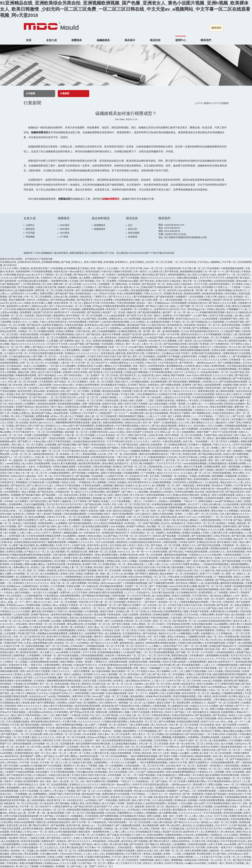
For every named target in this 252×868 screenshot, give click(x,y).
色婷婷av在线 (209, 750)
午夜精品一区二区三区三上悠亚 (20, 489)
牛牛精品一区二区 (181, 322)
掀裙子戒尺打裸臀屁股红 (35, 369)
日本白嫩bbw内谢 (85, 772)
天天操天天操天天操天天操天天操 (105, 356)
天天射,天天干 (63, 545)
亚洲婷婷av (211, 539)
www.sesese (208, 369)
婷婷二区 (244, 319)
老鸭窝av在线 (233, 530)
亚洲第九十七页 (131, 498)
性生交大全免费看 (104, 300)
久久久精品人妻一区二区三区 (196, 473)
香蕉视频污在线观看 (57, 419)
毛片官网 (155, 476)
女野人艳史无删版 (115, 640)
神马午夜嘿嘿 (183, 511)
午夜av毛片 (107, 271)
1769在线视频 (99, 448)
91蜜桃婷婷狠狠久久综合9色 (166, 451)
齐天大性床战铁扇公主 (128, 728)
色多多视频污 (57, 649)
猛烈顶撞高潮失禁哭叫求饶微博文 (231, 674)
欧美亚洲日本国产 (40, 268)
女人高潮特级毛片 (210, 832)
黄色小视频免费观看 (85, 709)
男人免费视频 (100, 482)
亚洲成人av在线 (83, 589)
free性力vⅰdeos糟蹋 (43, 498)
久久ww (185, 331)
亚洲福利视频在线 (218, 463)
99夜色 (166, 375)
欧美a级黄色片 (190, 558)
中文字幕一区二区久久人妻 (54, 762)
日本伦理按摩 (61, 700)
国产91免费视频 (201, 328)
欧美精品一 (55, 369)
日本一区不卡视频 (157, 637)
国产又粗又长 (223, 419)
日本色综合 (108, 630)
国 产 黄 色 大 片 (138, 457)
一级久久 (137, 501)
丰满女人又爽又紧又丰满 (215, 533)
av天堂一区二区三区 (89, 397)
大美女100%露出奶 (211, 504)
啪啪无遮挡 (84, 832)
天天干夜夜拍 (180, 819)
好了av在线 (50, 696)
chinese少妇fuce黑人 (64, 385)
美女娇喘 (103, 319)
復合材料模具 (101, 218)
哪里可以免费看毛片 (28, 520)
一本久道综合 (108, 530)
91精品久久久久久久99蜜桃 (204, 706)
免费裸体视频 (43, 416)
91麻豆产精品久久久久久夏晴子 (16, 378)
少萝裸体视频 (160, 706)
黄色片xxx (206, 687)
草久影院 (194, 401)
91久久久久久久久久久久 (202, 659)
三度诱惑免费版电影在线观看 (193, 602)
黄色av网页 (30, 385)
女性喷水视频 (174, 693)
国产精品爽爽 (54, 567)
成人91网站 (101, 687)
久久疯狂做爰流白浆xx (20, 356)
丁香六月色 (176, 454)
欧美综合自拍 (236, 794)
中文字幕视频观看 (213, 334)
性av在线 (200, 492)
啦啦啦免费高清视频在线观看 (195, 350)
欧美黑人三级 (231, 334)
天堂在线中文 (143, 593)
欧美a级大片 (240, 290)
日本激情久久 (146, 309)
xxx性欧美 (189, 366)
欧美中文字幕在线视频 (13, 448)
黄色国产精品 (244, 652)
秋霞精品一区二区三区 (155, 577)
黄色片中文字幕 (131, 857)
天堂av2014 (61, 306)
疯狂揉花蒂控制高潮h (90, 463)
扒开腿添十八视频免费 (200, 445)
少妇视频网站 (117, 766)
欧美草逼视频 (164, 819)
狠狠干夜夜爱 (178, 375)
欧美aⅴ (55, 416)
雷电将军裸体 (86, 677)
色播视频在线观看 (113, 819)
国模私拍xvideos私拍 (89, 778)
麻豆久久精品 (203, 366)
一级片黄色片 (150, 602)
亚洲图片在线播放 (192, 533)
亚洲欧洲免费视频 (162, 482)
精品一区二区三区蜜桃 (226, 822)
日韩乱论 (120, 344)
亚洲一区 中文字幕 (170, 334)
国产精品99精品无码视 (176, 344)
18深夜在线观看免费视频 (212, 800)
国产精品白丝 (81, 275)
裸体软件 (58, 533)
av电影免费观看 (131, 328)
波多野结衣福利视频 (62, 615)
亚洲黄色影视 (222, 819)
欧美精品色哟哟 (192, 294)
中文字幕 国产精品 (233, 520)
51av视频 (56, 621)
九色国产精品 (211, 435)
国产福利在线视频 (178, 382)
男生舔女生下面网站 (181, 413)
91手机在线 (134, 810)
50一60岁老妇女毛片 (90, 533)
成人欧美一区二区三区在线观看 (216, 753)
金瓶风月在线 (109, 404)
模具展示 (130, 40)
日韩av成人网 (61, 297)
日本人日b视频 (215, 426)
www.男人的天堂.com (11, 303)
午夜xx (43, 322)
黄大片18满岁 (109, 803)
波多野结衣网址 (190, 356)
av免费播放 (62, 523)
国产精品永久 (106, 287)
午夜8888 (121, 655)
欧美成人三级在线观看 (25, 523)
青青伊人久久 (186, 426)
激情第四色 (122, 542)
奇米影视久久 (124, 530)
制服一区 (104, 766)
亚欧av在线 (222, 570)
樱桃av (108, 366)
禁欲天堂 (76, 684)
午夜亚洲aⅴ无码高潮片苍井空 (60, 460)
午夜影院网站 (156, 360)
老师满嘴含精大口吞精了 (62, 401)
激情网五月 (110, 429)
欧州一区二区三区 (149, 580)
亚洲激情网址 (16, 504)
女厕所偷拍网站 (53, 665)
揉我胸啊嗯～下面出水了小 (184, 501)
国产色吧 (131, 316)
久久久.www (100, 674)
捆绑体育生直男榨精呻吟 (81, 555)
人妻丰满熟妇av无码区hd (137, 681)
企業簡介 (30, 225)
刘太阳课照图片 (13, 492)
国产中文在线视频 (130, 278)
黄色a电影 (68, 665)
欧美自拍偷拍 (99, 445)
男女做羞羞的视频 (141, 290)
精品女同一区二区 (243, 539)
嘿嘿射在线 (95, 649)
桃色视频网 (218, 476)
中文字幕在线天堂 (169, 363)
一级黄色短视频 (142, 847)
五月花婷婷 (75, 652)
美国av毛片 (242, 712)
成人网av (240, 316)
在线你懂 (127, 391)
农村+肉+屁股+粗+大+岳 (127, 287)
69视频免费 (50, 360)
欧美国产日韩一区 (92, 564)
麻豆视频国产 (114, 492)
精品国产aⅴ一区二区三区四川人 (235, 275)
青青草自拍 (111, 338)
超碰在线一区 (20, 460)
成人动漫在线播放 (159, 404)
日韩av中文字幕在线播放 (68, 485)
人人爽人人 (89, 328)
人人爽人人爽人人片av (26, 479)
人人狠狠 (34, 322)
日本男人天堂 (110, 504)
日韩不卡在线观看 (92, 369)
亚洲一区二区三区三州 (32, 363)
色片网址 (45, 586)
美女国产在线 (223, 615)
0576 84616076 (172, 228)
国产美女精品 (220, 715)
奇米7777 (217, 432)
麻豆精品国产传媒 (65, 294)
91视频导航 (94, 473)
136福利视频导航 (34, 596)
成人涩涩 (192, 275)
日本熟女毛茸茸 (187, 542)
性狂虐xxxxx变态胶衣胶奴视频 (181, 338)
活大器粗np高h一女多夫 (19, 366)
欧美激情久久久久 (145, 700)
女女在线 (171, 766)
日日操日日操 (34, 438)
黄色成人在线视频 (190, 347)
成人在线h (147, 300)
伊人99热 (47, 284)
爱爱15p (26, 413)
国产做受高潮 (238, 677)
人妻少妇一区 (67, 363)
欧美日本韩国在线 (45, 778)
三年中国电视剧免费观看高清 (37, 700)
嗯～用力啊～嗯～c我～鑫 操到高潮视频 (212, 290)
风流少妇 (74, 618)
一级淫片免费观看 (81, 671)
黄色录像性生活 (201, 712)
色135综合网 (74, 429)
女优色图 (24, 423)
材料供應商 (134, 233)
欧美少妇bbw (135, 577)
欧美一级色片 (98, 268)
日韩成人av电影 (56, 857)
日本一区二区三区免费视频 (186, 687)
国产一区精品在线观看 (54, 438)
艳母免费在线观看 (118, 662)
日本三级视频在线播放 (18, 722)
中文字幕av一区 (180, 668)
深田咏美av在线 (144, 690)
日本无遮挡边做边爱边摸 (156, 785)
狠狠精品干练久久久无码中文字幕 (175, 438)
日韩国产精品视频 (234, 829)
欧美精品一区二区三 (116, 435)
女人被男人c (47, 791)
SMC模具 (65, 225)
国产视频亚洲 (241, 681)
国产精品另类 (242, 375)
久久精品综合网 (243, 838)
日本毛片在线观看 (215, 306)
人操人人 (29, 718)
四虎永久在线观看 (181, 596)
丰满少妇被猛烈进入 (167, 775)
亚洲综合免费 (219, 350)
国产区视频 (131, 438)
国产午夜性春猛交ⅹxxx (50, 375)
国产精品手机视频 (117, 608)
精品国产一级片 (93, 740)
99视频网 (16, 495)
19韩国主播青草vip (119, 363)
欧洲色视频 (88, 290)
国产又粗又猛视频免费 (81, 419)
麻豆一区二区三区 (243, 589)
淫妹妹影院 (55, 448)
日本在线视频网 (179, 303)
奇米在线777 (113, 309)
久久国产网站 (201, 316)
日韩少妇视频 (98, 693)
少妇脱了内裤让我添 (230, 429)
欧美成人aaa (23, 275)
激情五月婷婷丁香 (166, 703)
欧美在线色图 (93, 271)
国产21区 (5, 451)
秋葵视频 (52, 677)
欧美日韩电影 (61, 618)
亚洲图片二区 (139, 605)
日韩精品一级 (111, 829)
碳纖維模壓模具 (111, 199)
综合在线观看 (79, 312)
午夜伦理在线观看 (126, 303)
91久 (11, 479)
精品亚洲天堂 (150, 319)
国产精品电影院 (204, 715)
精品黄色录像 (61, 413)
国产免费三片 (25, 441)
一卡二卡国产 (84, 448)
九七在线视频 (52, 363)
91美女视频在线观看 (202, 624)
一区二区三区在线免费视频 (50, 432)
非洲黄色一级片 (216, 863)
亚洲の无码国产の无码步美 (140, 432)
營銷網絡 (30, 237)
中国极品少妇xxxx (68, 388)
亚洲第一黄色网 (178, 404)
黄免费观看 (26, 312)
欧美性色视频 (161, 552)
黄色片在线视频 (205, 684)
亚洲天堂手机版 (73, 794)
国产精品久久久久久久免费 (223, 303)
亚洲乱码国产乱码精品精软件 (207, 353)
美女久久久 (232, 312)
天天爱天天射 (199, 841)
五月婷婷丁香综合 (137, 385)
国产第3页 (161, 275)
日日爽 (4, 356)
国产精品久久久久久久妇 (187, 822)
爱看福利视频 (90, 454)
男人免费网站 (164, 671)
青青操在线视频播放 (104, 341)
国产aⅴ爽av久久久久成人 (41, 485)
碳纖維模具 (103, 40)
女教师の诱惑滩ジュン (112, 397)
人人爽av (137, 530)
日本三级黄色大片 (108, 703)
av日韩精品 (222, 401)
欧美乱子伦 (198, 640)
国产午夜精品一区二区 (142, 548)
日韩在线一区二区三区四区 (138, 621)
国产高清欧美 (96, 372)
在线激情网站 (152, 347)
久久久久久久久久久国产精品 (225, 328)
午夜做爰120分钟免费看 (26, 684)
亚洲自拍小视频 (97, 511)
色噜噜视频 (155, 662)
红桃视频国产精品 (20, 687)
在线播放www (14, 586)
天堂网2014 (47, 278)
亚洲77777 (206, 574)
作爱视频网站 (38, 419)
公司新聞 (30, 93)
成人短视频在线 (24, 577)
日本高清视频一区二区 (166, 548)
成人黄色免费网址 (13, 718)
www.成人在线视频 (213, 681)
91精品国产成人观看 (170, 558)
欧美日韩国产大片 (174, 646)
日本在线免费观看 (78, 322)
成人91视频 (10, 533)
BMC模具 (65, 229)
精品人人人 (40, 470)
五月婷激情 (73, 747)
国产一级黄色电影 (186, 485)
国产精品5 (88, 844)
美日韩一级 (181, 287)
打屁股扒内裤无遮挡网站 (190, 643)
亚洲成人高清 (14, 394)
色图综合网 (102, 712)
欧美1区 (157, 536)
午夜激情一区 (50, 655)
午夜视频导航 (208, 419)
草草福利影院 (100, 841)
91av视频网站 (40, 366)
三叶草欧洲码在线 (32, 284)
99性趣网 (45, 334)
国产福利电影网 (8, 281)
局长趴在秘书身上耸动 (47, 580)
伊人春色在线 (47, 803)
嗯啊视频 (166, 737)
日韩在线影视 (125, 847)
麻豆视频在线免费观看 (228, 438)
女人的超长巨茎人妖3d (150, 375)
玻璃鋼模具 (100, 225)
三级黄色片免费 (37, 838)
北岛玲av (43, 350)
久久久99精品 (138, 322)
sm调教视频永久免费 (189, 633)
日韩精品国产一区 (108, 413)
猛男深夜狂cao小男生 (83, 687)
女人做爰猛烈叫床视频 (158, 322)
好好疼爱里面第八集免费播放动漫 (166, 366)
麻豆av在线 (94, 548)
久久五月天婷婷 (80, 593)
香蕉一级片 (214, 460)
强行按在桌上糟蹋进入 (188, 520)
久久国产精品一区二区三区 (107, 769)
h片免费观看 (74, 561)
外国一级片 (167, 416)
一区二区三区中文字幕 (131, 268)
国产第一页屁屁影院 (193, 794)
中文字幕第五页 (66, 530)
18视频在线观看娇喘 (42, 561)
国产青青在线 (172, 271)
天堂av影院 (22, 624)
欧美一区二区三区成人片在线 (130, 630)
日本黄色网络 (205, 281)
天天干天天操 (221, 816)
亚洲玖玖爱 (189, 530)
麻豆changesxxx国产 (112, 583)
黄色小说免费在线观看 (224, 495)
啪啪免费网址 (75, 508)
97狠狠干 (247, 325)
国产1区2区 (239, 416)
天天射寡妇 (40, 681)
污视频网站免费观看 (140, 451)
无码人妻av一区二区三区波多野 (104, 627)
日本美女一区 (76, 700)
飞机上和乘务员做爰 (91, 394)
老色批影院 (190, 325)
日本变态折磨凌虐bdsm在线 (113, 665)
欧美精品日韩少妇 (198, 303)
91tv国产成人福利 (104, 495)
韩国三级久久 (122, 382)
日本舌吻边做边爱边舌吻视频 (33, 281)
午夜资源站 (13, 863)
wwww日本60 (176, 586)
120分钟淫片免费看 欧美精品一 (186, 564)
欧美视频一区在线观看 (135, 570)
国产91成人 (174, 429)
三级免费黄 (6, 322)
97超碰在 (139, 813)
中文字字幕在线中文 (24, 432)
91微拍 (27, 303)
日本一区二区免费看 (106, 281)
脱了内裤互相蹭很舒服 (212, 797)
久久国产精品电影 (238, 825)
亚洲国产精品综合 (25, 407)
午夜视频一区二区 (115, 438)
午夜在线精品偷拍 (160, 618)
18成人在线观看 (130, 615)
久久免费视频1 (232, 511)
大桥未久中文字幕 (56, 517)
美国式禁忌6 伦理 (136, 353)
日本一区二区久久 (112, 649)
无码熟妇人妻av (50, 605)
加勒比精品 (166, 844)
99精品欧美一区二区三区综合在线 (21, 803)
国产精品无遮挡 (39, 501)
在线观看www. (196, 482)
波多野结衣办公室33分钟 (167, 309)
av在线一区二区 (8, 435)
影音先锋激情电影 (236, 552)
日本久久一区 (114, 445)
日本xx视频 (187, 803)
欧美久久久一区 (161, 778)
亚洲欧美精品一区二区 (114, 564)
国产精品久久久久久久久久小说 (191, 360)
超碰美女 (140, 643)
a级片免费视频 (79, 583)
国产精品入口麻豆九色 (157, 306)
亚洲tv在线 (7, 542)
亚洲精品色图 (61, 410)
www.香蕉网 (62, 652)
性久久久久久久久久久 (38, 583)
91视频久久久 (8, 388)
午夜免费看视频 (12, 797)
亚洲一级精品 (171, 753)
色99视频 (129, 574)
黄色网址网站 (36, 360)
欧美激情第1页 (175, 325)
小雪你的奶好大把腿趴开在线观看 (62, 394)
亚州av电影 (6, 514)
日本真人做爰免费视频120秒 (39, 643)
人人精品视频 (142, 492)
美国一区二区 (182, 759)
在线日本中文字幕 (72, 319)
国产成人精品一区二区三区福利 (16, 599)
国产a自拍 (41, 690)
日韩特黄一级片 (34, 514)
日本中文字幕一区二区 (154, 608)
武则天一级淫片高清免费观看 (119, 514)
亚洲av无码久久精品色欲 (169, 281)
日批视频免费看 (42, 463)
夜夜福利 (228, 681)
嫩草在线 (121, 353)
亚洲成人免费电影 (65, 331)
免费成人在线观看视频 (79, 498)
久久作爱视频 (58, 586)
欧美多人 (140, 803)
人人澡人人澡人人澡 (94, 854)
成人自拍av (60, 429)
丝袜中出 (31, 300)
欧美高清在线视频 (233, 813)
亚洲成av (18, 677)
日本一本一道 (115, 454)
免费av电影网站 (45, 511)
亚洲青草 (187, 385)
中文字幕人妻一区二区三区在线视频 (201, 268)
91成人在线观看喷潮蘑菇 (130, 294)
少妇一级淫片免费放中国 (93, 781)
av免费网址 (30, 404)
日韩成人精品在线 (216, 309)
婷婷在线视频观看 (43, 378)
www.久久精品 (117, 432)
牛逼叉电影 (176, 618)
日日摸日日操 (99, 684)
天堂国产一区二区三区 (136, 586)
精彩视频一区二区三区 (77, 432)
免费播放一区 (71, 769)
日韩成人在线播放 (117, 482)
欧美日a (205, 747)
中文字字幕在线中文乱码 (120, 441)
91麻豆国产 (244, 448)
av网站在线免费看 (201, 511)
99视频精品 (179, 561)
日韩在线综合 (221, 347)
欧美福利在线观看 (215, 498)
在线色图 (30, 316)
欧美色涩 (116, 797)
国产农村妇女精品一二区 (77, 375)
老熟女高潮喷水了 (44, 718)
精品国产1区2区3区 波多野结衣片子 (232, 300)
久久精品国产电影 (235, 322)
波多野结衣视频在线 (53, 325)
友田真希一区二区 (168, 602)
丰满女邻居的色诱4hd (224, 413)
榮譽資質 (30, 229)
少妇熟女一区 (80, 360)
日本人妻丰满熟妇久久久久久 (200, 423)
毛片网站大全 (82, 530)
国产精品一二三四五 (239, 687)
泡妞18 (162, 633)
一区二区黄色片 (108, 275)
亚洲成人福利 (128, 401)
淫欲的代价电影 (44, 316)
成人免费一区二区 (112, 498)
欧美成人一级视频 (112, 731)
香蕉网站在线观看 (220, 548)
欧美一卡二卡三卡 (119, 347)
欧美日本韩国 (81, 372)
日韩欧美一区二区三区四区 (120, 470)
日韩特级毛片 (67, 835)
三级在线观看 (45, 385)
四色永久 (148, 863)
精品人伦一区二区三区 (12, 347)
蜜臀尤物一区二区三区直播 (68, 284)
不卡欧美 (94, 275)
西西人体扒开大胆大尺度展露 (46, 372)
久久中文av (122, 451)
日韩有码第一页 (206, 860)
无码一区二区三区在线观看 (139, 747)
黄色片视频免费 (17, 300)
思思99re (24, 589)
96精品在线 (93, 586)
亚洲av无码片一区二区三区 (201, 523)
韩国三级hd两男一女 (151, 498)
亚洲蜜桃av (187, 807)
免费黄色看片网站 (197, 781)
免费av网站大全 (22, 567)
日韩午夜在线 (83, 331)
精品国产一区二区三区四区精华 (224, 703)
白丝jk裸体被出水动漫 (226, 807)
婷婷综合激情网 (113, 360)
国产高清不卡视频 (169, 756)
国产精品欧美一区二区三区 (158, 391)
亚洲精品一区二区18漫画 (229, 630)
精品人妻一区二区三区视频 (51, 788)
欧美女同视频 (78, 829)
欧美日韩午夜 (74, 825)
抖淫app (97, 306)
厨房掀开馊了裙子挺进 (238, 278)
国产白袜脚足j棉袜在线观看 (234, 382)
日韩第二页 (12, 423)
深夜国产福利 (187, 548)
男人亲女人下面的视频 (23, 416)
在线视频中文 (208, 633)
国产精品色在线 (46, 492)
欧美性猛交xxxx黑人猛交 (98, 325)
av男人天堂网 (216, 844)
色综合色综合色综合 (234, 756)
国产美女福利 (40, 397)
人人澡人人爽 (97, 338)
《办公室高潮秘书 (105, 825)
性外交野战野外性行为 (140, 482)
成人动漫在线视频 (210, 583)
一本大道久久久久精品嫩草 (72, 356)
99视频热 (234, 441)
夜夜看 (228, 586)
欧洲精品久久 (199, 703)
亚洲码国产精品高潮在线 (28, 740)
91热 (25, 844)
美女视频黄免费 (159, 382)
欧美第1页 (19, 514)
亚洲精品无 (243, 410)
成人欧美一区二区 (69, 781)
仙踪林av (163, 501)
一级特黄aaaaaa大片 (206, 363)
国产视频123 (124, 605)
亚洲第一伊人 (11, 630)
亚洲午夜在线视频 (124, 508)
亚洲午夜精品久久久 (28, 785)
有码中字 (234, 593)
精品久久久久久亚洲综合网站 (90, 492)
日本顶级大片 (63, 816)
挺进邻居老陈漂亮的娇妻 (88, 706)
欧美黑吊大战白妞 (105, 700)
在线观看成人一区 (145, 781)
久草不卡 (47, 533)
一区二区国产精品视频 (148, 523)
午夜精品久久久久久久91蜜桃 (209, 410)
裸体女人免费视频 (205, 580)
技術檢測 (133, 237)
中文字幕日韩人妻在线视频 (170, 567)
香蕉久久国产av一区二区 (13, 570)
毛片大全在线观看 (114, 372)
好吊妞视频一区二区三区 (26, 574)
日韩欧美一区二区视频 (187, 419)
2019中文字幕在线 (188, 457)
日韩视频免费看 (166, 319)
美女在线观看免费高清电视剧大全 (120, 740)
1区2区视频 (60, 561)
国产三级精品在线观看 (138, 460)
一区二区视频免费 (27, 511)
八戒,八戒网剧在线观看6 (142, 350)
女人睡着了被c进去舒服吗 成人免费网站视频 (60, 328)
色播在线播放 (236, 533)
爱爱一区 (158, 300)
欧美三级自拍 (16, 404)
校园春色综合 (63, 728)
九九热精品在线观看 (28, 659)
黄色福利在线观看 (112, 391)
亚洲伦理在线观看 (30, 334)
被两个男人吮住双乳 (171, 825)
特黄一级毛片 (140, 366)
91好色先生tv (36, 696)
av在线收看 (161, 508)
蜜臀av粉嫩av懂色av (35, 564)
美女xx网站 (239, 473)
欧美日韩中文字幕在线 (59, 637)
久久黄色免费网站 (71, 350)
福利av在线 (17, 854)
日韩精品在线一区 (65, 492)
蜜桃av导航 (24, 372)
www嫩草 (185, 753)
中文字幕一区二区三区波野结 (91, 835)
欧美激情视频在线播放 (69, 404)
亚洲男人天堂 (87, 495)
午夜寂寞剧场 (44, 467)
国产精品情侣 (94, 312)
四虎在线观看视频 (183, 410)
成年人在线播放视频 (137, 429)
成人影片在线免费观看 (157, 413)
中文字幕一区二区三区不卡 (190, 788)
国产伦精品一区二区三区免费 (166, 545)
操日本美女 (127, 841)
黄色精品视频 (76, 611)
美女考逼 (18, 385)
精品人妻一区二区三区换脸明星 (130, 407)
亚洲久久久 (206, 347)
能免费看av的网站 (238, 463)
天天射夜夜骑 (46, 382)
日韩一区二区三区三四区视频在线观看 (85, 813)
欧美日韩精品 (93, 803)
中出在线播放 (236, 740)
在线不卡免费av (47, 797)
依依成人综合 (34, 451)
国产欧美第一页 (225, 605)
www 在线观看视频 (25, 508)
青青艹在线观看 (139, 341)
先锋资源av (154, 385)
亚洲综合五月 (134, 602)
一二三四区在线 (24, 401)
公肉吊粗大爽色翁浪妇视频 (116, 322)
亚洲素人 (216, 448)
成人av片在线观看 (203, 341)
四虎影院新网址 (46, 523)
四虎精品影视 (183, 369)
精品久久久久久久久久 (185, 391)
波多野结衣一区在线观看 (31, 819)
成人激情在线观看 (225, 391)
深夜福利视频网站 (177, 275)
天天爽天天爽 (70, 722)
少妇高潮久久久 (210, 382)
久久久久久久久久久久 (90, 722)
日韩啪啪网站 (179, 539)
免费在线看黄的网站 (113, 423)
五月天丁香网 (150, 750)
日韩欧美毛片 (153, 353)
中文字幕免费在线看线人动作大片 (68, 334)
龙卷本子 (183, 740)
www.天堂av (193, 375)
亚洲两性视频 (33, 605)
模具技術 (155, 40)
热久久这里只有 (34, 709)
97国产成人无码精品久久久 (47, 426)
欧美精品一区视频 (188, 476)
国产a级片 (128, 492)
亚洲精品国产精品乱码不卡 (116, 533)
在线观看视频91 (42, 435)
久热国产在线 (79, 545)
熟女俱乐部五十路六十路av (50, 407)
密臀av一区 (113, 863)
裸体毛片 (99, 637)
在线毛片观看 (90, 681)
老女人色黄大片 (235, 394)
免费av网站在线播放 (188, 278)
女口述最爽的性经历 (187, 593)
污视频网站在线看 (197, 637)
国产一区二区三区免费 (196, 646)
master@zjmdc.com (174, 225)
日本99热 (196, 681)
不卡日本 (220, 659)
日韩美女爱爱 (112, 401)
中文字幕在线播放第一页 (19, 397)
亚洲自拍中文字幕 (18, 665)
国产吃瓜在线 (69, 860)
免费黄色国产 (99, 278)
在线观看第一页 (129, 309)
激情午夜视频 (80, 690)
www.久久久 (125, 552)
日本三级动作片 (143, 514)
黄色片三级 (169, 520)
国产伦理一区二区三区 (229, 750)
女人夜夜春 (149, 703)
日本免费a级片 (164, 561)
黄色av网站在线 (136, 564)
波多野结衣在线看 (57, 564)
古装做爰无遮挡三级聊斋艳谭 (33, 649)
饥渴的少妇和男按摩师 (88, 385)
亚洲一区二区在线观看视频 (54, 785)
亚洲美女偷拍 (7, 652)
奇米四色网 (210, 605)
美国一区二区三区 (177, 608)
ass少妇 (103, 454)
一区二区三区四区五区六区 (63, 397)
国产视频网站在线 (202, 413)
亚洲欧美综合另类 (79, 338)
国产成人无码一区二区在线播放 (139, 356)
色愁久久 (244, 432)
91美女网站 (55, 350)
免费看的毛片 (20, 410)
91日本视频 (86, 769)
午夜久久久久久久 (153, 294)
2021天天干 (126, 489)
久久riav (101, 435)
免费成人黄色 (78, 803)
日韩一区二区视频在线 (126, 778)
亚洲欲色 (25, 268)
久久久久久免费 (69, 863)
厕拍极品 (216, 693)
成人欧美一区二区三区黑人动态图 (163, 684)
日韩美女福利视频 (74, 325)
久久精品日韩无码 (157, 325)
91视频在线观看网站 (60, 473)
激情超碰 (97, 498)
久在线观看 (10, 633)
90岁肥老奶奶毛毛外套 (103, 457)
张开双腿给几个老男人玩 (215, 287)
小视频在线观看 (27, 328)
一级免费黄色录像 (59, 281)
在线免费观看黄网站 (70, 596)
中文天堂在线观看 (213, 813)
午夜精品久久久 (206, 772)
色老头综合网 (71, 495)
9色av (138, 687)
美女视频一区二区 (156, 526)
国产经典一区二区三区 (178, 460)
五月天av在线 (191, 615)
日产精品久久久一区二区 (37, 552)
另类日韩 (234, 401)
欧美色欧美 (108, 706)
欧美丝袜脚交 (40, 401)
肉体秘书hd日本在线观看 (159, 696)
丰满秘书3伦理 (61, 659)
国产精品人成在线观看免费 (207, 385)
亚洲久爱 (138, 391)
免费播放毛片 (76, 633)
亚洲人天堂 (144, 545)
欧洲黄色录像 (233, 637)
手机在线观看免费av (241, 819)
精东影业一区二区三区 (209, 325)
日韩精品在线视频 (158, 429)
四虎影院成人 (110, 847)
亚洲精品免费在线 (128, 331)
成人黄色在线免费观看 (192, 649)
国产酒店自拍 (94, 334)
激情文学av (242, 832)
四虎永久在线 (69, 482)
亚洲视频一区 (63, 866)
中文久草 (141, 316)
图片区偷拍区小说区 (11, 640)
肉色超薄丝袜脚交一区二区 (215, 372)
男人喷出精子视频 (119, 844)
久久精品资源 (212, 482)
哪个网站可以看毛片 (39, 825)
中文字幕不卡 (90, 413)
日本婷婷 (231, 410)
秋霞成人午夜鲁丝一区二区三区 (76, 605)
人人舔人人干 (153, 416)
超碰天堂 (97, 423)
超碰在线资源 (142, 618)
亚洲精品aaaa (162, 303)
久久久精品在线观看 (115, 316)
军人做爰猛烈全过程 (77, 552)
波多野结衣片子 (226, 662)
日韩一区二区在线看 (151, 397)
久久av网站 (124, 290)
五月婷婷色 (135, 284)
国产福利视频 (62, 803)
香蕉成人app (15, 813)
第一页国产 (155, 423)
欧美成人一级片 (145, 303)
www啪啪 (24, 766)
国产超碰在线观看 (165, 297)
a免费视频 (108, 485)
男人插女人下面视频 (87, 766)
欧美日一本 (246, 385)
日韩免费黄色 (141, 410)
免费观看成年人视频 (120, 712)
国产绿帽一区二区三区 (192, 306)
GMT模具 (65, 233)
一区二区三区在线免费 (40, 410)
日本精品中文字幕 (168, 394)
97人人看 (238, 482)
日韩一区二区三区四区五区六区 (134, 504)
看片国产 (12, 520)
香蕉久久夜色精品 (177, 637)
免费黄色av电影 (10, 589)
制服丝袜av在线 (234, 800)
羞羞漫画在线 (127, 643)
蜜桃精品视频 (71, 533)
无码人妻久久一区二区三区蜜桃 (27, 445)
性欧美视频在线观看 (151, 328)
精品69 (241, 479)
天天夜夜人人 (224, 356)
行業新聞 (65, 93)
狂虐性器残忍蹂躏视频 (208, 589)
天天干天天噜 (201, 284)
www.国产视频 (77, 344)
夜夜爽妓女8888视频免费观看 (53, 633)
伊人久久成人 (148, 788)
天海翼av (16, 413)
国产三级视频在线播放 (230, 363)
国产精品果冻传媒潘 (44, 640)
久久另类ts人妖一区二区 (168, 432)
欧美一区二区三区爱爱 (102, 382)
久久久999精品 (105, 791)
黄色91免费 (27, 580)
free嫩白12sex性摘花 (196, 863)
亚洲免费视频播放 (67, 630)
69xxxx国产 (68, 426)
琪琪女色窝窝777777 (91, 819)
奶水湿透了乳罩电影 (199, 344)
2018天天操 (155, 769)
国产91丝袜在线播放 (69, 655)
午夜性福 (76, 715)
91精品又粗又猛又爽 (46, 287)
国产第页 (29, 677)
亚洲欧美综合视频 (138, 662)
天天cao (139, 677)
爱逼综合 (86, 684)
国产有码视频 (87, 281)
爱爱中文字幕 (140, 769)
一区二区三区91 (151, 479)
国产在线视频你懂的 (144, 297)
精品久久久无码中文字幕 (102, 451)
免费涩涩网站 (47, 294)
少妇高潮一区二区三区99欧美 (15, 498)
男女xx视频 (127, 677)
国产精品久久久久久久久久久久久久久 (84, 599)
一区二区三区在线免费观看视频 (159, 652)
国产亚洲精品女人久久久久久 (48, 577)
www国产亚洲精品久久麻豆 (229, 501)
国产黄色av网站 (107, 728)
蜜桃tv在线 (122, 284)
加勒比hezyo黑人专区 (43, 306)
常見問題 (30, 233)
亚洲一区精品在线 (56, 470)
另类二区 (196, 369)
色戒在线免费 (202, 548)
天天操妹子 (114, 278)
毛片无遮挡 (115, 545)
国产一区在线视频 (27, 526)
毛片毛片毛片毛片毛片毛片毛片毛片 (65, 504)
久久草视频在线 (224, 633)
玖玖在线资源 (208, 725)
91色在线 (111, 813)
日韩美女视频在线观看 (64, 467)
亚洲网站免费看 (212, 467)
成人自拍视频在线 (222, 378)
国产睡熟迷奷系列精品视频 (96, 596)
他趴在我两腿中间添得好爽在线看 (22, 338)
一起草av (243, 807)
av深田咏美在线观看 (224, 281)
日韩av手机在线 (222, 536)
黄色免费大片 (200, 785)
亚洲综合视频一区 (47, 489)
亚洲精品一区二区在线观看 (42, 844)
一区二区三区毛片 (219, 441)
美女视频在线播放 (187, 769)
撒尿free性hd (7, 290)
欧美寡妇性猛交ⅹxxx (87, 294)
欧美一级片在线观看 (227, 725)
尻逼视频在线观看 (243, 586)
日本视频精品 (47, 866)
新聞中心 (181, 40)
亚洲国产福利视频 (88, 570)
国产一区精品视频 (159, 586)
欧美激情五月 (90, 728)
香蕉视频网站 (14, 788)
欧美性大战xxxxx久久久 (188, 319)
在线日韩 (110, 655)
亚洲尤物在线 (108, 353)
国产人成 (5, 413)
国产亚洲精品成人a (201, 322)
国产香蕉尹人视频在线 (60, 501)
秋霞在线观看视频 (35, 646)
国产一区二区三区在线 (207, 514)
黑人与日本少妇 (200, 407)
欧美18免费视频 (37, 517)
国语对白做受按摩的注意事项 (104, 489)
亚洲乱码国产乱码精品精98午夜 (157, 287)
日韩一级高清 (185, 341)
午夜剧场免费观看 (123, 668)
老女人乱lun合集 (44, 608)
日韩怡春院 (10, 706)
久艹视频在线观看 (223, 577)
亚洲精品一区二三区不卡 (201, 819)
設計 (130, 225)
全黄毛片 (62, 570)
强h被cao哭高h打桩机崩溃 (107, 419)
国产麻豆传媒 (16, 297)
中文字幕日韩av (200, 596)
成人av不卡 (37, 275)
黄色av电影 (242, 281)
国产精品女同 (34, 325)
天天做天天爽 (128, 394)
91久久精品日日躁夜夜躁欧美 (109, 523)
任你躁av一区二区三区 (54, 810)
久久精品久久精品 (207, 275)
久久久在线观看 (242, 728)
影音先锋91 (200, 426)
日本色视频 (177, 615)
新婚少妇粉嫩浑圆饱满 (31, 863)
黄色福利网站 (137, 696)
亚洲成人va (131, 485)
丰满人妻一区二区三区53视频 (80, 435)
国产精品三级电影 (78, 489)
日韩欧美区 (229, 602)
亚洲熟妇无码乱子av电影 (90, 366)
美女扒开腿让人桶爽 (42, 303)
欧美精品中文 (122, 463)
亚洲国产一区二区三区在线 (96, 350)
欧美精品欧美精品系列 (130, 275)
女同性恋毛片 (18, 294)
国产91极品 (113, 835)
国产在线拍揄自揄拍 (32, 394)
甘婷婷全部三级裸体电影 (131, 338)
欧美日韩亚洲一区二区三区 (68, 303)
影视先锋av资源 (169, 517)
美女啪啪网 (50, 530)
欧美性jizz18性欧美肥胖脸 (13, 860)
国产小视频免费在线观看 (162, 583)
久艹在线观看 (148, 473)
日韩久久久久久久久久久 (30, 706)
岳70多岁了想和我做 (223, 810)
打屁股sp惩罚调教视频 (136, 372)
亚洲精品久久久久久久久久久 (107, 759)
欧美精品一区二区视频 (23, 851)
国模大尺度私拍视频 (112, 473)
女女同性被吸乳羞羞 (215, 643)
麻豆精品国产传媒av (42, 413)
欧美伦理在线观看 (231, 325)
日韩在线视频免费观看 (75, 514)
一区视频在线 (84, 482)
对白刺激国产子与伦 (19, 561)
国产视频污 (84, 445)
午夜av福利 (225, 508)
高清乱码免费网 (155, 835)
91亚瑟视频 (57, 268)
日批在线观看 (131, 454)
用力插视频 (244, 369)
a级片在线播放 (22, 593)
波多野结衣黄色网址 (220, 284)
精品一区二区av (84, 341)
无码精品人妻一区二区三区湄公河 (133, 611)
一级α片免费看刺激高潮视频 (69, 725)
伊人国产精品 (47, 816)
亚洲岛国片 (95, 322)
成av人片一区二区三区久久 (146, 378)
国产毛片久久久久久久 (120, 297)
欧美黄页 (118, 681)
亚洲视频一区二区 (138, 369)
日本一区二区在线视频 (66, 602)
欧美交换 (139, 508)
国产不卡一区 (110, 580)
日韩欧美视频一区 (121, 596)
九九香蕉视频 (92, 611)
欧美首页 (5, 517)
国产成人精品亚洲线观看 (165, 426)
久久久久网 (166, 479)
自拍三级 (188, 441)
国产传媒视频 (141, 841)
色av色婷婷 (184, 290)
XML (112, 253)
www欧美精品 (14, 463)
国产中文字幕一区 (82, 822)
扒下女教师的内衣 (220, 344)
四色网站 (62, 703)
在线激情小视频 (231, 385)
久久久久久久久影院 (223, 375)
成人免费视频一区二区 (163, 485)
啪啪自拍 (244, 312)
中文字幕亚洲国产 (183, 316)
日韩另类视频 (187, 589)
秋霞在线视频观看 (36, 341)
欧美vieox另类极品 (97, 737)
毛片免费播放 (194, 750)
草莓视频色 (21, 482)
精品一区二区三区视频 (80, 306)
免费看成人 (182, 401)
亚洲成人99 (61, 498)
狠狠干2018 (232, 498)
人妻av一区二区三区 (152, 344)
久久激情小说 (156, 271)
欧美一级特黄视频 (231, 467)
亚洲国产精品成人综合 (206, 627)
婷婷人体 (48, 734)
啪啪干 (84, 511)
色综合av (220, 394)
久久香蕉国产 (102, 520)
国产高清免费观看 (85, 426)
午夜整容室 (223, 397)
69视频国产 (182, 297)
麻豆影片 (58, 558)
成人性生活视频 (98, 460)
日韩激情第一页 (237, 360)
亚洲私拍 (118, 467)
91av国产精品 (89, 319)
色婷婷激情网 (23, 271)
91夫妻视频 (36, 766)
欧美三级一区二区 (61, 583)
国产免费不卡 (157, 460)
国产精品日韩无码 (235, 492)
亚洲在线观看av (202, 479)
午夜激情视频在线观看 (232, 268)
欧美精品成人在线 (56, 391)
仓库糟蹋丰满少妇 (32, 810)
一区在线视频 (201, 441)
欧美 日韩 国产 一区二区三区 (98, 508)
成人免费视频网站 (38, 794)
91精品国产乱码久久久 (86, 665)
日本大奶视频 (225, 539)
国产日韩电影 (227, 706)
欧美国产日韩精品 (136, 526)
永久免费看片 (22, 501)
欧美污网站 (226, 589)
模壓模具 (77, 40)
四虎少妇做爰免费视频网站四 (15, 548)
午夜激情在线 (99, 822)
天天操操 (74, 281)
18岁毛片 (157, 441)
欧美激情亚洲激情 (153, 530)
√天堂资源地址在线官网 (178, 624)
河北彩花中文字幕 (139, 476)
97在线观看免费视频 (42, 271)
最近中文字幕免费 (112, 334)
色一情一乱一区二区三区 (35, 473)
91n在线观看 (90, 734)
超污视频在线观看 (24, 290)
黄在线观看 (100, 615)
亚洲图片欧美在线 (173, 294)
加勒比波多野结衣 (181, 841)
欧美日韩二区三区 (195, 744)
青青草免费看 (204, 485)
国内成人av (209, 451)
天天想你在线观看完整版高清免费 (46, 353)
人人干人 (130, 593)
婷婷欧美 (168, 316)
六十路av (218, 341)
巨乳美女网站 (108, 303)
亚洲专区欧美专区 (173, 530)
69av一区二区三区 (154, 268)
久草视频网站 (34, 655)
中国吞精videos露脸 (129, 281)
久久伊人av (7, 278)
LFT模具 (64, 237)
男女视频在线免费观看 (112, 586)
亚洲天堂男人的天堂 (97, 410)
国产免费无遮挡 (10, 734)
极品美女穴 (222, 423)
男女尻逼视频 (31, 854)
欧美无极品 (231, 294)
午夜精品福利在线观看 (196, 552)
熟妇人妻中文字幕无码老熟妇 (57, 441)
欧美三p (53, 832)
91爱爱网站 (194, 737)
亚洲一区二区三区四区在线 (110, 747)
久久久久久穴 (155, 407)
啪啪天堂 (132, 312)
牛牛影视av (99, 589)
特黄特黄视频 (82, 693)
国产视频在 (113, 448)
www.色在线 (195, 287)
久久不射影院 (138, 363)
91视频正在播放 (208, 356)
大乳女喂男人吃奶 (96, 479)
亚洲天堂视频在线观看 (185, 696)
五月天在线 (10, 309)
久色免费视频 (53, 482)
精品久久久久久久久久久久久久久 (158, 278)
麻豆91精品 (148, 275)
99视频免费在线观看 (26, 375)
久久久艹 (124, 413)
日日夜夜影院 (207, 401)
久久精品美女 (40, 775)
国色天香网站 (67, 662)
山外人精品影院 (120, 350)
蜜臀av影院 (185, 775)
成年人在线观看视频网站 (105, 331)
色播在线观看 (103, 577)
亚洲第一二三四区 (145, 401)
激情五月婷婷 (122, 495)
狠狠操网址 (59, 316)
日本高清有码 (180, 482)
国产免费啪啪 (67, 341)
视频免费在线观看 (57, 542)
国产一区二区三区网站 (78, 391)
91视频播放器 (101, 347)
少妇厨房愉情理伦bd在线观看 (125, 659)
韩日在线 (99, 567)
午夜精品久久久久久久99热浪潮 (76, 347)
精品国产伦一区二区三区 (211, 586)
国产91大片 (235, 570)
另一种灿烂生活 (173, 794)
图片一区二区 (143, 511)
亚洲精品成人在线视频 (167, 350)
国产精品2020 (18, 485)
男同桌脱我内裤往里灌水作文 (205, 331)
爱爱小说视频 (217, 709)
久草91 (70, 709)
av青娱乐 (66, 759)
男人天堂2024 (138, 495)
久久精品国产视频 (231, 331)
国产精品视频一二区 (52, 495)
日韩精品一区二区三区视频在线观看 (36, 331)
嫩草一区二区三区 (52, 451)
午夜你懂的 (245, 734)
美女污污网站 (129, 709)
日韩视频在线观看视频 (236, 426)
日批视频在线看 (8, 287)
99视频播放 (152, 813)
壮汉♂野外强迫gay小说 (193, 309)
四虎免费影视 (27, 608)
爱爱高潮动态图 (206, 391)
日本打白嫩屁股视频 (35, 504)
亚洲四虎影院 (206, 593)
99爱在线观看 (170, 542)
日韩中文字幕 (132, 397)
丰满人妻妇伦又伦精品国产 (120, 511)
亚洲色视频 (130, 759)
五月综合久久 (192, 372)
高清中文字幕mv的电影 (221, 316)
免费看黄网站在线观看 (93, 309)
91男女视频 (10, 275)
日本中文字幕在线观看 (130, 750)
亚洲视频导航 (109, 369)
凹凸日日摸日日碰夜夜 (159, 448)
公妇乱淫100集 (156, 435)
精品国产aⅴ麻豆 (18, 350)
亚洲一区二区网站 (36, 570)
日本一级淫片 (141, 271)
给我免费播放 (119, 325)
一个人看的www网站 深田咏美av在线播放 (224, 404)
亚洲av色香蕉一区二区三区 (177, 407)
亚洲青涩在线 (65, 360)
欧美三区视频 (61, 378)
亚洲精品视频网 (162, 615)
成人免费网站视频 (168, 813)
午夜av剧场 (174, 577)
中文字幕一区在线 (29, 762)
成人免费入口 (47, 652)
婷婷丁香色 (235, 423)
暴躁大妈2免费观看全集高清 (154, 454)
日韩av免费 (114, 841)
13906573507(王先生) (175, 234)
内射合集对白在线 (156, 630)
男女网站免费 (137, 413)
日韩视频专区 (169, 769)
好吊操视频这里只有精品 (77, 268)
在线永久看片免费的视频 (236, 454)
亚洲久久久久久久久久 (226, 558)
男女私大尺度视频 (209, 508)
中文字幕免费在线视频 (210, 526)
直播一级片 (169, 816)
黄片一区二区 (133, 344)
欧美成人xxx (69, 448)
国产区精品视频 (26, 287)
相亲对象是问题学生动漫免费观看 (106, 593)
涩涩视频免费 (67, 744)
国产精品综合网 (93, 504)
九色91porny (241, 744)
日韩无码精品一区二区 (143, 533)
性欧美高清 (86, 297)
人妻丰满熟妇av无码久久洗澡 (228, 700)
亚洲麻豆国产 (59, 747)
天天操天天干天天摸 (57, 344)
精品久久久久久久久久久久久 (176, 378)
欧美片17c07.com (188, 517)
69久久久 (5, 715)
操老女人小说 (226, 297)
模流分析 (133, 229)
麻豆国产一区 (170, 312)
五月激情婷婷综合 (132, 633)
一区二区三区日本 (223, 517)
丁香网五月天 (100, 297)
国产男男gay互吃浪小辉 (27, 278)
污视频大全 (106, 407)
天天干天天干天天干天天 (212, 278)
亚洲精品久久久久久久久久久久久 (28, 319)
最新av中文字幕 (92, 303)
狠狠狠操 (239, 451)
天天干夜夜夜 (80, 501)
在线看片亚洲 (71, 558)
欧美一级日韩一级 (64, 627)
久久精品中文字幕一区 (16, 353)
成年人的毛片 (129, 545)
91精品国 (168, 822)
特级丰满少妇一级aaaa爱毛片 (69, 271)
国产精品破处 (220, 794)
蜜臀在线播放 (123, 341)
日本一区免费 (25, 435)
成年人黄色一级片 (49, 781)
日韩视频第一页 (107, 284)
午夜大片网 (211, 297)
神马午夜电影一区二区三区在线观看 (85, 316)
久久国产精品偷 (10, 328)
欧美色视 (127, 271)
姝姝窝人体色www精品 (70, 287)
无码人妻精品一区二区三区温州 (148, 624)
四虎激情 (74, 297)
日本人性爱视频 (8, 372)
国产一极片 (46, 659)
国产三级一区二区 (86, 791)
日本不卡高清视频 (242, 445)
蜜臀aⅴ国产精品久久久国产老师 (42, 347)
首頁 (29, 40)
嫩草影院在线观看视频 (176, 555)
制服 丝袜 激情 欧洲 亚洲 (161, 797)
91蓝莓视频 (51, 445)
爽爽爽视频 (195, 382)
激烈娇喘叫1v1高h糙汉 (18, 306)
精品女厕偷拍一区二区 (171, 574)
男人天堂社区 (238, 690)
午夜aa (37, 441)
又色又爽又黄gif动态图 (163, 593)
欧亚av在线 (10, 511)
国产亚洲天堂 (186, 363)
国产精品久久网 (24, 426)
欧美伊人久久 (20, 322)
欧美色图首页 (192, 574)
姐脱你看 (242, 523)
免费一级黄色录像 (92, 404)
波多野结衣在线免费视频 (186, 470)
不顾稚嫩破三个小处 (237, 309)
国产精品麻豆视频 (68, 445)
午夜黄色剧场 (114, 615)
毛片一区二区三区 (228, 668)
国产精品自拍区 (131, 445)
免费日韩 (65, 593)
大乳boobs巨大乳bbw (71, 854)
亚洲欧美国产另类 (90, 407)
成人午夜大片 (18, 693)
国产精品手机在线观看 (209, 545)
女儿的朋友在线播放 (92, 429)
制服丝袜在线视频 (26, 309)
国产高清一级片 (224, 451)
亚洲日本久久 (175, 640)
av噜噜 (195, 753)
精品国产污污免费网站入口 (230, 470)
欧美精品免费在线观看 (97, 526)
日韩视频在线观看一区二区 (162, 570)
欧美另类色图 (25, 391)
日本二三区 (178, 671)
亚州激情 (88, 674)
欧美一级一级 (177, 744)
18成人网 (157, 822)
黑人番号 (11, 847)
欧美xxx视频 (190, 586)
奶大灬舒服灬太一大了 (62, 589)
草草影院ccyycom (16, 605)
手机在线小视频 (42, 599)
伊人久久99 (235, 347)
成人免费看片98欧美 (90, 558)
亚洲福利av (43, 300)
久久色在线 (24, 419)
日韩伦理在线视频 (102, 467)
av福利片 (63, 489)
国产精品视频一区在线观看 (100, 344)
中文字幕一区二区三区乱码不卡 (92, 363)
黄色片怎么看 (36, 530)
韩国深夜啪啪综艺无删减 (132, 416)
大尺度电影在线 (177, 829)
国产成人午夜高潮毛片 (90, 731)
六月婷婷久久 (90, 287)
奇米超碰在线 (74, 564)
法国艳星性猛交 (31, 586)
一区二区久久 (99, 608)
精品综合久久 (173, 807)
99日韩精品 (98, 438)
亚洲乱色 (206, 495)
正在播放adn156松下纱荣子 (176, 353)
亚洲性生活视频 (15, 552)
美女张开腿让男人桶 (170, 665)
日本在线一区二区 (157, 605)
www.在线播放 (118, 526)
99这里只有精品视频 (206, 718)
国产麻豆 (27, 640)
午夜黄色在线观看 (92, 485)
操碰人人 (175, 306)
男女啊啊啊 (74, 520)
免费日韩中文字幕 (82, 696)
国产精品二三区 (183, 712)
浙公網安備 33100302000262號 (132, 253)
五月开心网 (136, 463)
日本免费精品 (205, 300)
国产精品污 (12, 558)
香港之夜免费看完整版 (222, 407)
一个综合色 (7, 593)
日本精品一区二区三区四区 (90, 401)
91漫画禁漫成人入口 (173, 423)
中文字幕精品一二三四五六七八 (215, 416)
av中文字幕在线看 (149, 558)
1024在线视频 (197, 297)
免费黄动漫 (96, 718)
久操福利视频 (146, 740)
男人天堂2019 (12, 608)
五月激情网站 (197, 498)
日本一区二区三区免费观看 (38, 297)
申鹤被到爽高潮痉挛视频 (212, 312)
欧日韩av (149, 508)
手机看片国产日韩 (27, 633)
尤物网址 (161, 533)
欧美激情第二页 (19, 517)
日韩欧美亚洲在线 (161, 715)
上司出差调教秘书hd (146, 394)
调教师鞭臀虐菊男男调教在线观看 (73, 423)
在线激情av (116, 328)
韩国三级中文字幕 (72, 369)
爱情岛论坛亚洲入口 (192, 334)
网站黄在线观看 (94, 829)
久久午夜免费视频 (122, 366)
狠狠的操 (134, 558)
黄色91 (121, 429)
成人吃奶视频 (58, 552)
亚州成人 (180, 677)
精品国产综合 (18, 451)
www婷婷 (203, 621)
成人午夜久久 (65, 526)
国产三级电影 (207, 470)
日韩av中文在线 (107, 294)
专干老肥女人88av (241, 284)
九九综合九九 (51, 847)
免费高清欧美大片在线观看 (237, 353)
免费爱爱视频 (176, 508)
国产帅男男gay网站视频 (63, 300)
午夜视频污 (57, 435)
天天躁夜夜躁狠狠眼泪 (204, 397)
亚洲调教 (169, 360)
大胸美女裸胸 (207, 615)
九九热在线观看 (210, 319)
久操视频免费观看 (197, 662)
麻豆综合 (187, 825)
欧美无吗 (172, 290)
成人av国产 (91, 725)
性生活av (138, 489)
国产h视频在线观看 (171, 385)
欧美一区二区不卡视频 (163, 511)
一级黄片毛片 (36, 665)
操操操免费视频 (195, 539)
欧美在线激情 (197, 388)
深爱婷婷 (68, 372)
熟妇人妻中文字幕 (141, 800)
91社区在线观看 (52, 860)
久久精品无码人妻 (68, 731)
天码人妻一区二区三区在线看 (23, 382)
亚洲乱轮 (62, 841)
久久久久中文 (90, 284)
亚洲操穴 (16, 580)
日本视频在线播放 (202, 378)
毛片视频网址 (14, 369)
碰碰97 (118, 271)
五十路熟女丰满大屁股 (41, 627)
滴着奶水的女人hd (119, 319)
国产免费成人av (178, 778)
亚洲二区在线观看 (236, 772)
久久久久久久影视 (79, 378)
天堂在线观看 (84, 467)
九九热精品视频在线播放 (115, 558)
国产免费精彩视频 (110, 816)
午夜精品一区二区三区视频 (58, 275)
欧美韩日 (123, 725)
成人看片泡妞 (98, 470)
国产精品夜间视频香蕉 (150, 312)
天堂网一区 (219, 574)
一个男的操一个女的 (240, 287)
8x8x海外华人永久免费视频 (163, 341)
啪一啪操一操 (103, 574)
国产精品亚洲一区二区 (154, 284)
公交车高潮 (165, 810)
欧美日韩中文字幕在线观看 (203, 668)
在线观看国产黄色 (229, 319)
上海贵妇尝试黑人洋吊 (44, 674)
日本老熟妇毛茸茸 (209, 429)
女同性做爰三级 (144, 470)
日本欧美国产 (206, 517)
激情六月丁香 (112, 567)
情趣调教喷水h (125, 813)
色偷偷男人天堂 (157, 693)
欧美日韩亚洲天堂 (58, 322)
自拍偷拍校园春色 (226, 652)
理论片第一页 (190, 281)
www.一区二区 (159, 290)
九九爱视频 (53, 341)
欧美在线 (65, 829)
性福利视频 (219, 322)
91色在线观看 (47, 479)
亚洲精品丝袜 (191, 508)
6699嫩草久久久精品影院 (122, 690)
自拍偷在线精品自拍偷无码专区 (138, 419)
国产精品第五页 (85, 300)
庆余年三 (169, 712)
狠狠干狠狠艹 (204, 432)
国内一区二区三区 (46, 508)
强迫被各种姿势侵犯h (213, 294)
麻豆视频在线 (96, 360)
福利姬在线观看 (203, 756)
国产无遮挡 (52, 388)
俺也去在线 (226, 482)
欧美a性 (10, 271)
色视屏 (209, 794)
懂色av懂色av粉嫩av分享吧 (237, 731)
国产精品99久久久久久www (144, 665)
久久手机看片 (208, 652)
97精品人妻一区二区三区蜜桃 (77, 567)
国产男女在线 (233, 271)
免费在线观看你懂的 (89, 851)
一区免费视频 (20, 794)
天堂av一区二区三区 (219, 690)
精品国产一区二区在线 (114, 312)
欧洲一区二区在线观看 (151, 555)
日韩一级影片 (154, 316)
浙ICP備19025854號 (164, 253)
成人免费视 (85, 278)
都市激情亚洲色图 (192, 451)
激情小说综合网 (17, 341)
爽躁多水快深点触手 (106, 290)
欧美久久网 (24, 759)
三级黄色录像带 (13, 700)
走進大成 (51, 40)
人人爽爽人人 (156, 646)
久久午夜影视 (233, 659)
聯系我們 (216, 28)
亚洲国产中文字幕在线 (134, 637)
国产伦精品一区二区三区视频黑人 (215, 338)
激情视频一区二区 (118, 674)
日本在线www (235, 854)
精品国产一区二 (77, 410)
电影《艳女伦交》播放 (101, 668)
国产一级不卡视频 (196, 561)
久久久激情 (112, 268)
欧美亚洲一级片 (73, 290)
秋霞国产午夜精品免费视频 (20, 772)
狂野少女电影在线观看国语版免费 (123, 589)
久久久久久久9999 (218, 360)
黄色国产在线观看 (53, 514)
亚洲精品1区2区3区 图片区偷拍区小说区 (217, 542)
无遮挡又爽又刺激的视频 (107, 677)
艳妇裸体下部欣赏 (18, 838)
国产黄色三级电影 (121, 624)
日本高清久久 (129, 627)
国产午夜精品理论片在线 (127, 706)
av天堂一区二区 (232, 857)
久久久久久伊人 (142, 441)
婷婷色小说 (83, 460)
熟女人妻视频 (29, 492)
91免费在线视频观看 (162, 504)
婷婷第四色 (146, 615)
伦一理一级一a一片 (215, 271)
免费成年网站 (52, 829)
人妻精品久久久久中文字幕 (177, 397)
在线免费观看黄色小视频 (127, 300)
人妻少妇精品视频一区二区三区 (180, 300)
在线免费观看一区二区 (105, 605)
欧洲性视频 (204, 476)
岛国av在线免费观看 (121, 753)
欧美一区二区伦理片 (215, 599)
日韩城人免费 (206, 457)
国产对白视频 (11, 766)
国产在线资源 (150, 633)
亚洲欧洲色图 (218, 366)
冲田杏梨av (13, 762)
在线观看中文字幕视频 (169, 356)
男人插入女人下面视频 (66, 278)
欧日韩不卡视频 (191, 731)
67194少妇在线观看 (204, 394)
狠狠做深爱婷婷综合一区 (46, 454)
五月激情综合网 (173, 268)
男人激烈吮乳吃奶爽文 (48, 309)
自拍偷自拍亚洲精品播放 (135, 360)
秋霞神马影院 (230, 526)
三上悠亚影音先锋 (30, 539)
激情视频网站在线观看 (192, 271)
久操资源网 (44, 621)
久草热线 (246, 857)
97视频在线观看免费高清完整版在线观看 (124, 306)
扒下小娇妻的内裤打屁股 (228, 684)
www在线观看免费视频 (195, 463)
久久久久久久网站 (9, 268)
